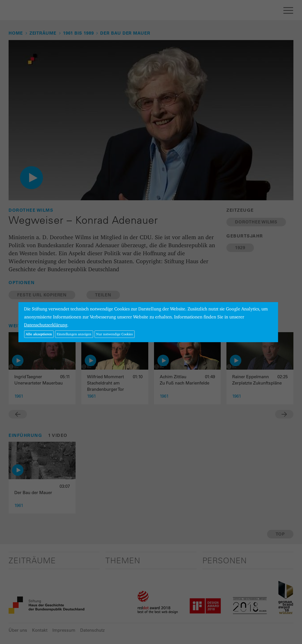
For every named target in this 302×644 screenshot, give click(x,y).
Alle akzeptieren (39, 334)
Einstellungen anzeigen (74, 334)
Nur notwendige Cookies (115, 334)
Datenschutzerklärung (46, 325)
